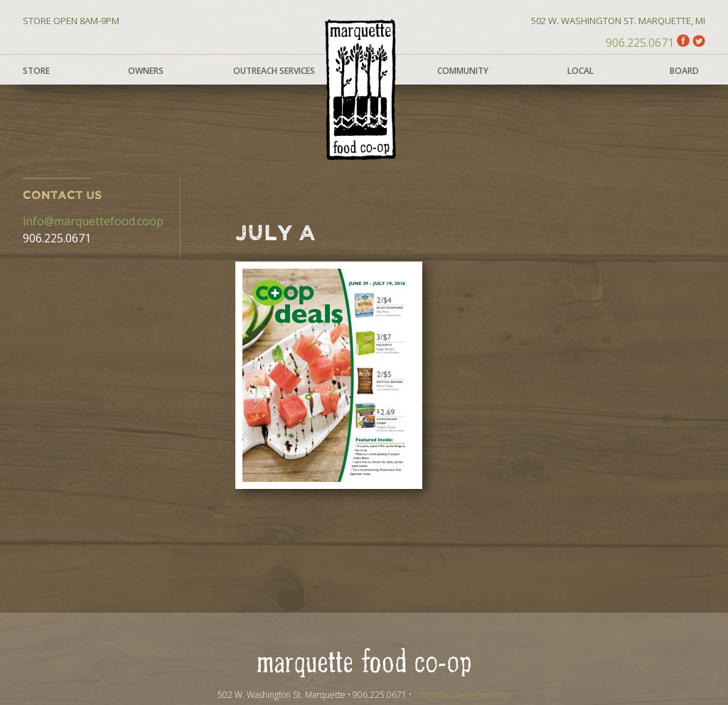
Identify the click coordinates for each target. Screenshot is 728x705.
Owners (146, 71)
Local (580, 71)
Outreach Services (274, 71)
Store (36, 71)
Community (463, 71)
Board (684, 71)
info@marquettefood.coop (93, 221)
